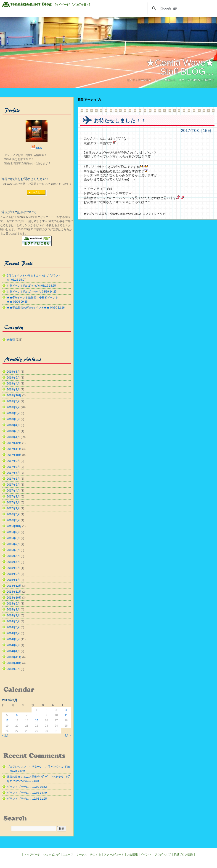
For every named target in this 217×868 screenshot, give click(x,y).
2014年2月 (13, 645)
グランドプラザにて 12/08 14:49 (27, 793)
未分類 (103, 214)
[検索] (176, 8)
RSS (39, 148)
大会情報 (132, 855)
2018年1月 (13, 437)
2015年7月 (13, 544)
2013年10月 (14, 663)
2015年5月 (13, 556)
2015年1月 (13, 580)
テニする (95, 855)
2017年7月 (13, 473)
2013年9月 (13, 669)
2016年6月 (13, 514)
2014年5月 (13, 627)
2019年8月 (13, 372)
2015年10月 (14, 526)
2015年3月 (13, 568)
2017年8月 (13, 467)
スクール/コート (114, 855)
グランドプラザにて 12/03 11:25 (27, 799)
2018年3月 (13, 431)
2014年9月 (13, 604)
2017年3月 (13, 497)
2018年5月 (13, 419)
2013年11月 (14, 657)
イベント (146, 855)
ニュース (68, 855)
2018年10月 (14, 395)
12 (7, 720)
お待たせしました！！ (120, 121)
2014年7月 (13, 615)
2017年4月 (13, 491)
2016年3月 (13, 520)
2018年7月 (13, 407)
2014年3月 (13, 639)
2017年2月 (13, 503)
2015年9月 (13, 532)
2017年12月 (14, 443)
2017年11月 (14, 449)
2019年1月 (13, 390)
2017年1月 (13, 508)
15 (36, 720)
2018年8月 (13, 401)
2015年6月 (13, 550)
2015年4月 (13, 562)
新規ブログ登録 (183, 855)
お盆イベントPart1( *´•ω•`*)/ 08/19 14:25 (32, 292)
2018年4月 (13, 425)
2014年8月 (13, 610)
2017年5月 (13, 485)
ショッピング (51, 855)
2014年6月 (13, 621)
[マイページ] (63, 5)
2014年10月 (14, 598)
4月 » (68, 736)
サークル (82, 855)
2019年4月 (13, 384)
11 (66, 715)
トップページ (32, 855)
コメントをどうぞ (154, 214)
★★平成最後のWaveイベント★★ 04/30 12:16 (36, 308)
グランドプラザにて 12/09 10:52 (27, 787)
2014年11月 (14, 592)
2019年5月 (13, 378)
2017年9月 (13, 461)
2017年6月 (13, 479)
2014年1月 (13, 651)
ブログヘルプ (163, 855)
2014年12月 (14, 586)
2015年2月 (13, 574)
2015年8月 (13, 538)
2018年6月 (13, 413)
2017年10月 (14, 455)
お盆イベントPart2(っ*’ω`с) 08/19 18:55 (31, 286)
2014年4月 (13, 633)
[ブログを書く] (81, 5)
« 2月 (5, 736)
